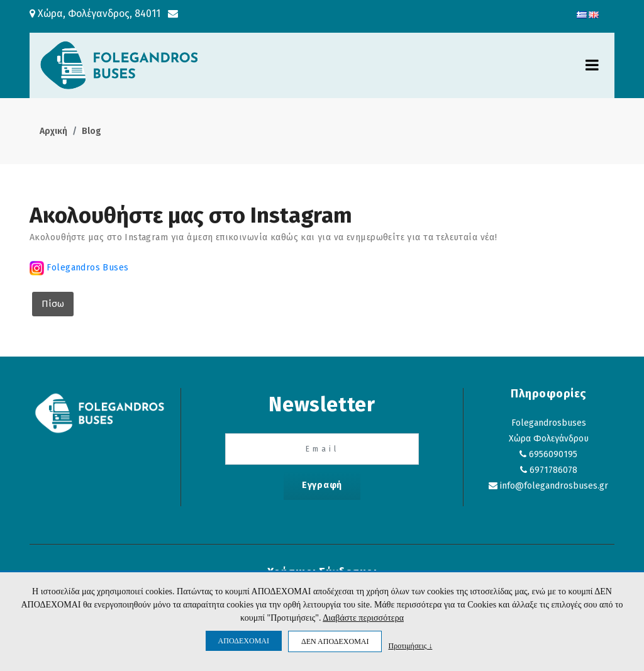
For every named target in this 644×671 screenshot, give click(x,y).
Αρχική (53, 131)
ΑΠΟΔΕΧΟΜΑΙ (244, 641)
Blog (92, 131)
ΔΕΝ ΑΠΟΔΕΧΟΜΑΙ (335, 641)
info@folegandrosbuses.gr (554, 486)
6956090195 (553, 454)
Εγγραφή (322, 485)
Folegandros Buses (86, 268)
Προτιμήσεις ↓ (410, 646)
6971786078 (553, 470)
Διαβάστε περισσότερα (363, 618)
